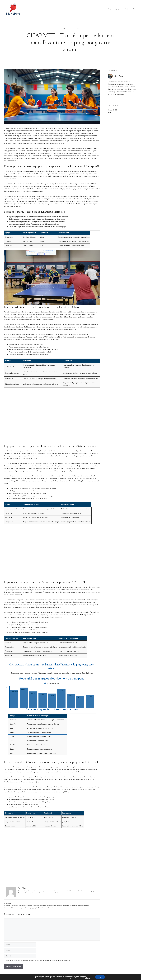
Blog (109, 9)
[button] (134, 9)
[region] (52, 736)
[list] (52, 697)
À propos (118, 9)
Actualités (66, 29)
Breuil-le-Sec (71, 769)
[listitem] (14, 699)
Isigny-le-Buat (36, 471)
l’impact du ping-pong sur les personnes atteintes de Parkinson (56, 330)
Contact (127, 9)
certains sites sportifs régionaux (63, 600)
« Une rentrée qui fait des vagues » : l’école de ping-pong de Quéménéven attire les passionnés (31, 908)
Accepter (100, 977)
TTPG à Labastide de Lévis (53, 337)
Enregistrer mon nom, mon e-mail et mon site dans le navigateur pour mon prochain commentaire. (38, 960)
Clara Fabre (119, 76)
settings (87, 978)
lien (58, 789)
